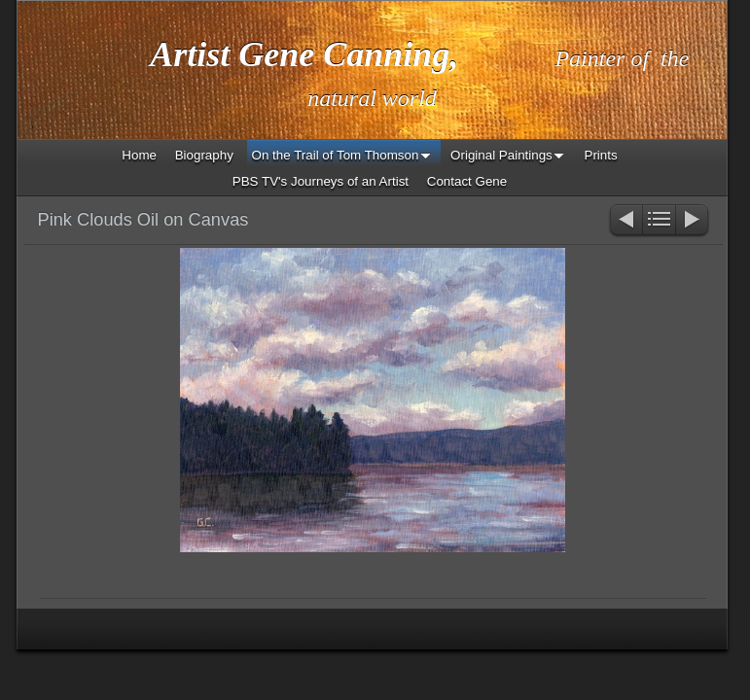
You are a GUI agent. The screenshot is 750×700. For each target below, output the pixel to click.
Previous (625, 221)
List (659, 221)
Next (693, 221)
